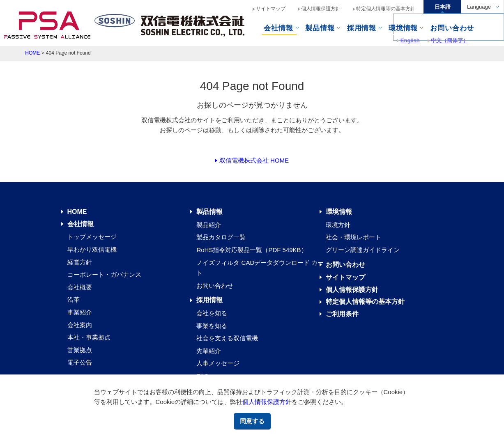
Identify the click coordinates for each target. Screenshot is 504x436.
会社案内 (80, 325)
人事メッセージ (218, 363)
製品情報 (320, 28)
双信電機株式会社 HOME (254, 160)
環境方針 (338, 225)
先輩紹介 (209, 351)
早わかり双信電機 (92, 249)
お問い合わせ (215, 286)
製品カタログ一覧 (221, 237)
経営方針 (80, 262)
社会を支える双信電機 (227, 338)
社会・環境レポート (353, 237)
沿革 (74, 299)
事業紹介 (80, 312)
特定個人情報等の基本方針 (386, 9)
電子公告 (80, 362)
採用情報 (209, 300)
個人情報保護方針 (267, 402)
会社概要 (80, 287)
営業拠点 (80, 350)
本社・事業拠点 (89, 337)
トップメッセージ (92, 237)
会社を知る (212, 313)
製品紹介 (209, 225)
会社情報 (278, 28)
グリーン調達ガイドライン (363, 250)
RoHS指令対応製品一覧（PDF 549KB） (252, 250)
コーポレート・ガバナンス (104, 274)
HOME (32, 53)
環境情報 (403, 28)
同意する (252, 421)
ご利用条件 (342, 314)
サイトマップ (271, 9)
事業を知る (212, 326)
